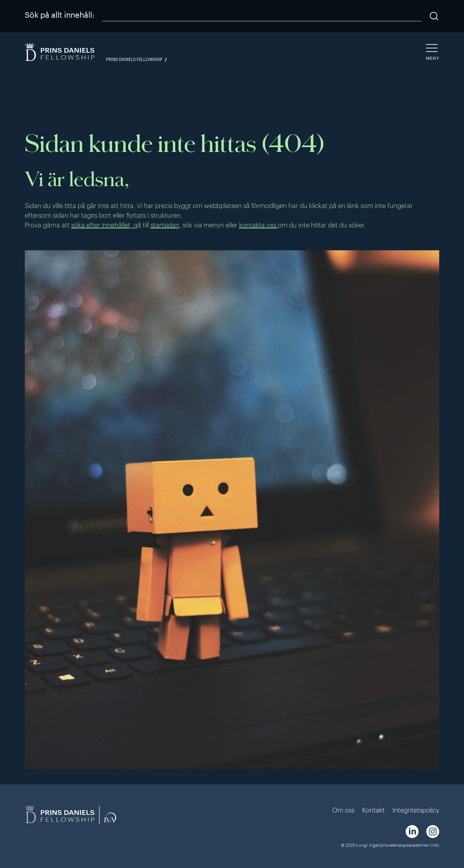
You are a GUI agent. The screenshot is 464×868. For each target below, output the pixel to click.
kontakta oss (258, 225)
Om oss (343, 810)
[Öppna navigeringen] (433, 52)
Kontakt (373, 810)
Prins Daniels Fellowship (134, 60)
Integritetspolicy (416, 810)
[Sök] (434, 16)
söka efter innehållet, (102, 225)
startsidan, (166, 225)
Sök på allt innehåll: (60, 15)
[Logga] (60, 53)
